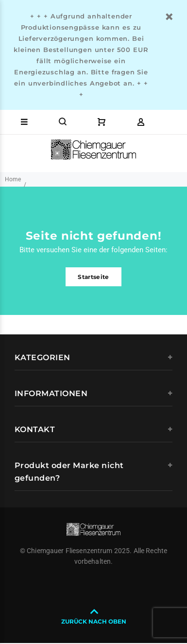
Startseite (93, 277)
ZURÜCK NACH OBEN (94, 621)
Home (13, 179)
